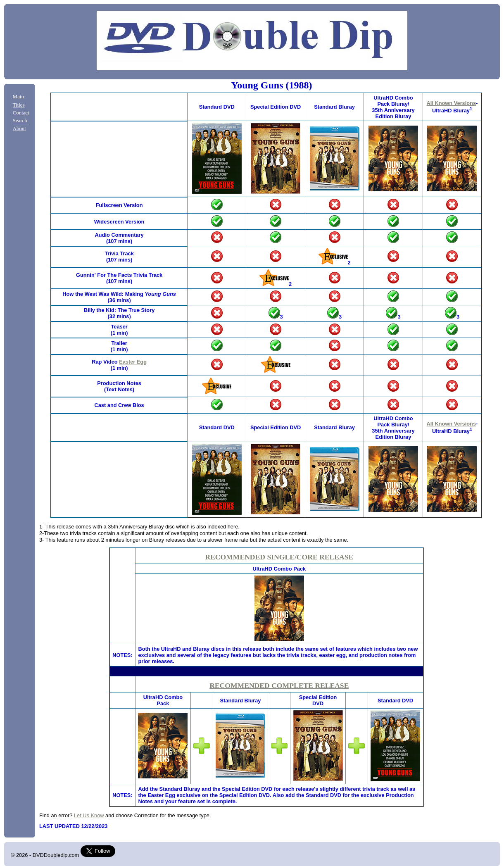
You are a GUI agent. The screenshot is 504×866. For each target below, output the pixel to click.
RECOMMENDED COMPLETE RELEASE (279, 685)
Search (20, 121)
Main (18, 97)
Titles (19, 105)
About (19, 128)
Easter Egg (133, 362)
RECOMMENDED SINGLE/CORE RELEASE (279, 557)
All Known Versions (451, 103)
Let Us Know (89, 815)
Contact (21, 113)
